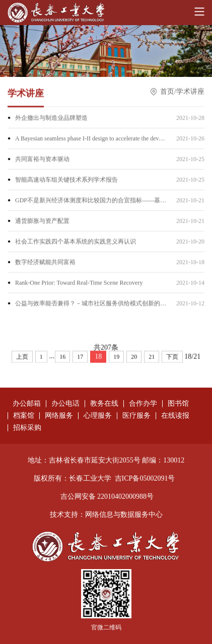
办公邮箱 (27, 404)
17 (80, 358)
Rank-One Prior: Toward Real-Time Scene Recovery (79, 284)
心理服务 (98, 416)
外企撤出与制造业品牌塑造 (51, 119)
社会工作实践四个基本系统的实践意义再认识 (76, 242)
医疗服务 (136, 416)
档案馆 (24, 416)
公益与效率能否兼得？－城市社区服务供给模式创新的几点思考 (91, 304)
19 (116, 358)
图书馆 (178, 404)
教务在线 (104, 404)
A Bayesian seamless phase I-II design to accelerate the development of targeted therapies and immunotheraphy (91, 139)
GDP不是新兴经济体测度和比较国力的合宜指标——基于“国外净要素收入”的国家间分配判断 (91, 201)
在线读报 (175, 416)
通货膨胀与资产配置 (42, 222)
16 (62, 358)
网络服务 (59, 416)
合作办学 (143, 404)
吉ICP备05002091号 (145, 478)
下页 (172, 358)
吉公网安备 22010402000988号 (107, 496)
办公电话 (65, 404)
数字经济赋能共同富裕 (45, 263)
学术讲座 (190, 92)
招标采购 (27, 428)
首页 (167, 92)
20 (134, 358)
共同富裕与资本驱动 (42, 160)
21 (152, 358)
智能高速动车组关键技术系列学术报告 (66, 180)
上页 (22, 358)
